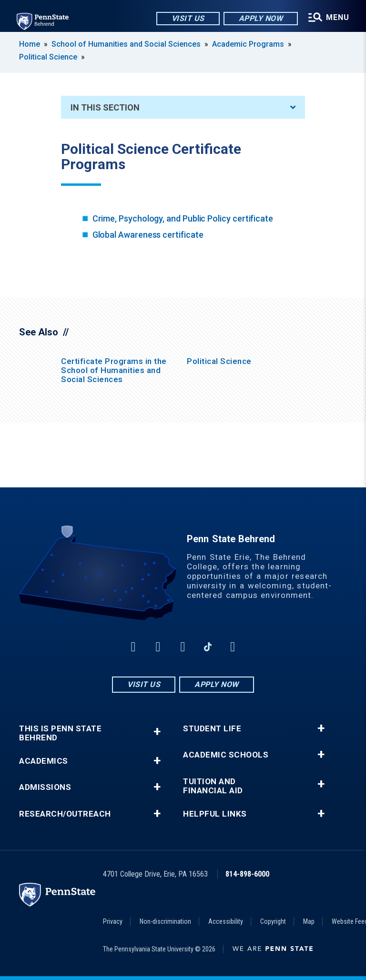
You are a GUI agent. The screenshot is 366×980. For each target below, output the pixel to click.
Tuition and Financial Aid (213, 786)
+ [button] (157, 732)
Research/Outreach (65, 814)
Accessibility (226, 921)
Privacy (113, 921)
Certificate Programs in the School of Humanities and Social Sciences (114, 370)
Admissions (45, 787)
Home (30, 44)
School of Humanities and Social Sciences (126, 44)
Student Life (212, 729)
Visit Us (187, 19)
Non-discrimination (165, 921)
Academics (44, 761)
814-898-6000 (247, 874)
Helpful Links (215, 814)
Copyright (273, 921)
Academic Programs (248, 44)
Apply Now (260, 19)
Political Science (48, 57)
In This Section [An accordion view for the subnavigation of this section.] (183, 107)
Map (309, 921)
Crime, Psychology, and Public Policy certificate (183, 218)
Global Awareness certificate (148, 235)
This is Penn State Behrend (60, 733)
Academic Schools (226, 755)
